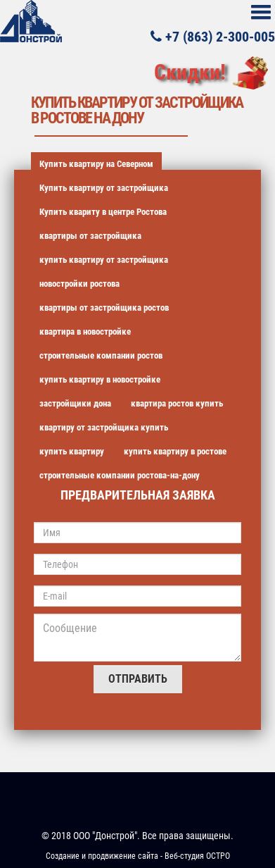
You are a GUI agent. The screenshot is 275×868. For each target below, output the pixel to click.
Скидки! (190, 72)
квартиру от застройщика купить (104, 427)
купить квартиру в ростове (175, 451)
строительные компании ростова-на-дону (120, 475)
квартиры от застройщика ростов (104, 308)
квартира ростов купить (177, 403)
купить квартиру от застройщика (104, 260)
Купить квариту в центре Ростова (103, 212)
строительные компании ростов (101, 355)
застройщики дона (75, 403)
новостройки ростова (79, 284)
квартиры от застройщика (90, 236)
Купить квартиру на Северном (96, 164)
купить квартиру (72, 451)
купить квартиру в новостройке (100, 379)
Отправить (138, 679)
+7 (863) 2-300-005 (213, 36)
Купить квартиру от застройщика (104, 188)
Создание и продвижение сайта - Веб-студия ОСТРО (138, 856)
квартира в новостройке (85, 331)
